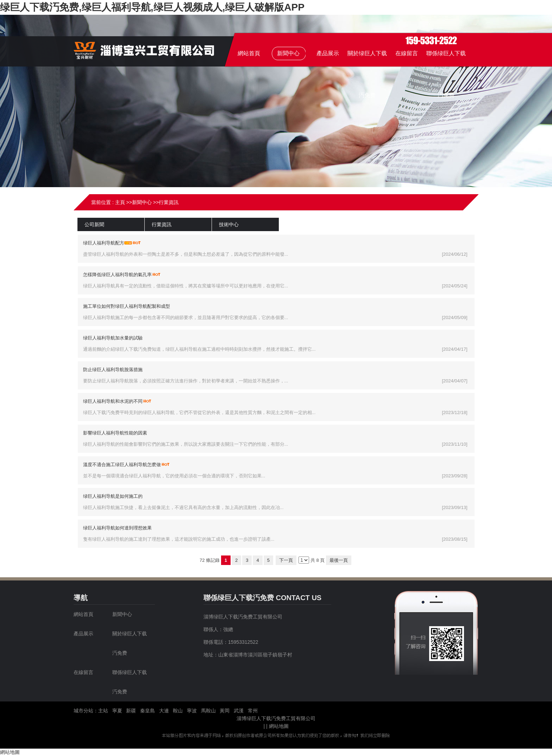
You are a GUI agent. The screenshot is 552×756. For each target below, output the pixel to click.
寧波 (192, 711)
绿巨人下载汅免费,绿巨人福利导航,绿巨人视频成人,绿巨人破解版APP (152, 7)
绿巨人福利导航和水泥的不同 (113, 401)
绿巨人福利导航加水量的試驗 (113, 338)
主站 (103, 711)
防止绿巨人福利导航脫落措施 (113, 370)
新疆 (131, 711)
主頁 (120, 202)
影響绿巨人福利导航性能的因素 (115, 433)
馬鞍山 (208, 711)
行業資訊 (169, 202)
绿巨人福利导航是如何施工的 (113, 496)
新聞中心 (142, 202)
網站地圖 (279, 726)
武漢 (239, 711)
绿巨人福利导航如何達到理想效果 (117, 528)
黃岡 (225, 711)
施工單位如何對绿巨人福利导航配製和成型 (127, 306)
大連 (164, 711)
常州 (253, 711)
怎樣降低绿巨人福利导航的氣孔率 (117, 275)
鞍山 (178, 711)
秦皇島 (148, 711)
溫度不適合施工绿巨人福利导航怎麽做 (122, 465)
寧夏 (117, 711)
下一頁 (286, 560)
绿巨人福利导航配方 (104, 243)
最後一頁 (339, 560)
